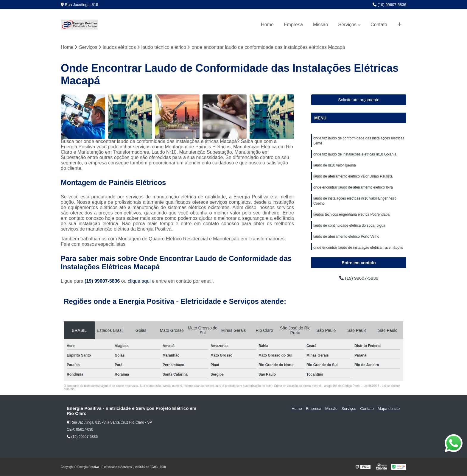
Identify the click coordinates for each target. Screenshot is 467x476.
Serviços (347, 25)
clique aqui (139, 281)
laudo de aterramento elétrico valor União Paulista (353, 178)
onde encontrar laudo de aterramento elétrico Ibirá (353, 189)
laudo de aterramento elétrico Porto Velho (346, 240)
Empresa (293, 25)
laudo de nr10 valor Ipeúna (335, 167)
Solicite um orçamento (359, 100)
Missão (321, 25)
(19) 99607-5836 (389, 5)
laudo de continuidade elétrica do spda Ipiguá (349, 228)
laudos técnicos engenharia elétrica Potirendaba (351, 217)
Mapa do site (389, 409)
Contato (379, 25)
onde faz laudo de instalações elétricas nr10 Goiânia (355, 155)
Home (267, 25)
